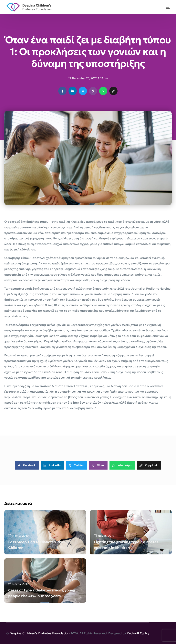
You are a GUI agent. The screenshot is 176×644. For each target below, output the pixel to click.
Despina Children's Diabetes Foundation (40, 633)
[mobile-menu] (165, 7)
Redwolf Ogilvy (138, 633)
